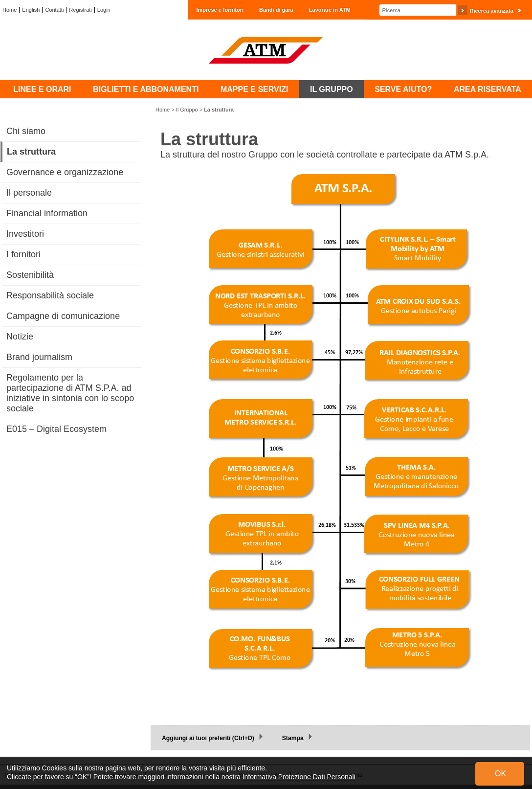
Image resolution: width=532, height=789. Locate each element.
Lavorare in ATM (330, 10)
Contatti (54, 10)
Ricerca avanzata (491, 11)
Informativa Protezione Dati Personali (299, 777)
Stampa (293, 738)
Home (10, 10)
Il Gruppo (187, 110)
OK (500, 774)
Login (104, 10)
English (31, 10)
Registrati (80, 10)
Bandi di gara (276, 10)
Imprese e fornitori (220, 10)
